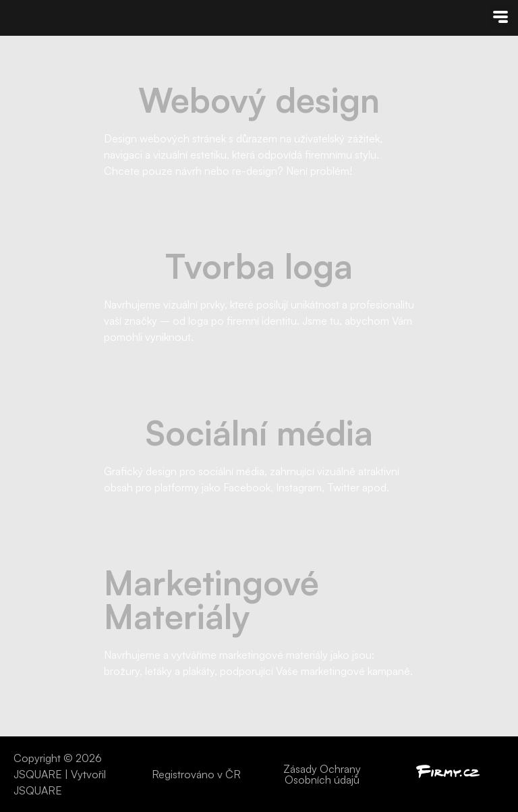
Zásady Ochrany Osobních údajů (322, 774)
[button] (500, 18)
